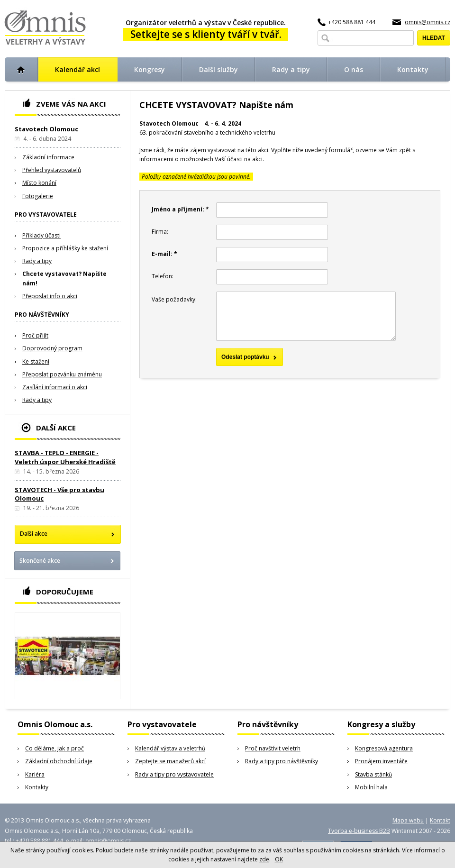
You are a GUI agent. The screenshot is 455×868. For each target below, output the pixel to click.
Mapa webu (408, 820)
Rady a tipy (37, 261)
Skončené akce (40, 561)
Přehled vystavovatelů (52, 170)
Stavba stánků (373, 774)
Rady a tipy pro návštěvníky (282, 761)
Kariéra (35, 774)
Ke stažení (36, 361)
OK (279, 859)
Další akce (34, 534)
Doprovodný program (52, 348)
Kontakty (37, 787)
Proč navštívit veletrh (273, 748)
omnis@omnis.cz (428, 22)
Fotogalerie (38, 196)
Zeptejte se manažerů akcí (170, 761)
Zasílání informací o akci (55, 387)
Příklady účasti (41, 235)
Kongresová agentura (384, 748)
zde (264, 859)
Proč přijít (35, 335)
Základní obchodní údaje (59, 761)
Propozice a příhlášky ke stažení (65, 248)
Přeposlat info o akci (50, 296)
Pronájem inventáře (381, 761)
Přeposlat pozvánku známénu (62, 374)
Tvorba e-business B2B (359, 831)
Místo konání (39, 183)
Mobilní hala (371, 787)
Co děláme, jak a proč (55, 748)
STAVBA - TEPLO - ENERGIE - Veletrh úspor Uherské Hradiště (65, 457)
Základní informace (48, 157)
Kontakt (440, 820)
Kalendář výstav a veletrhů (170, 748)
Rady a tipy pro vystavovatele (174, 774)
